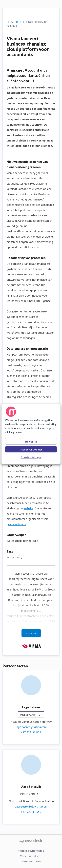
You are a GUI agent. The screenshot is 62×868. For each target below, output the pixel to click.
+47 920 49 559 (31, 812)
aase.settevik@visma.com (31, 806)
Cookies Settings (31, 457)
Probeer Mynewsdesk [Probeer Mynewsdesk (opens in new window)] (31, 851)
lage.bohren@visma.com (31, 727)
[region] (31, 434)
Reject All (31, 441)
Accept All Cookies (31, 449)
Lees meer (31, 633)
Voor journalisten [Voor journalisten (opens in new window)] (31, 856)
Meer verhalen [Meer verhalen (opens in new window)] (31, 861)
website (29, 508)
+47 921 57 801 (31, 732)
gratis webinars (16, 524)
